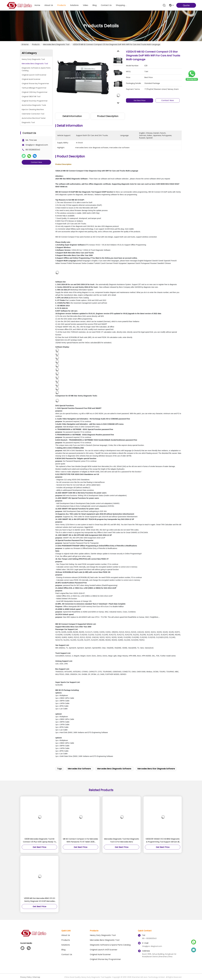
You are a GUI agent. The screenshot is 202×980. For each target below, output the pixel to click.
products (62, 5)
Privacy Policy (26, 977)
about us (49, 5)
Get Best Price (141, 100)
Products (36, 44)
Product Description (108, 116)
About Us (66, 935)
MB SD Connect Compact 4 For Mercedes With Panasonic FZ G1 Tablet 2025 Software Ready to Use (80, 840)
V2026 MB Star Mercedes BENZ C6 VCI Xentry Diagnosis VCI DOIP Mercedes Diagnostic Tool (39, 900)
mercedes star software (79, 769)
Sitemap (37, 977)
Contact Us (67, 954)
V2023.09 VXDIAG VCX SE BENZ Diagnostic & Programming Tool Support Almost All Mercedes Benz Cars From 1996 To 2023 (163, 840)
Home (37, 5)
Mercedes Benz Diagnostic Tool (56, 44)
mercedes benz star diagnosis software (156, 769)
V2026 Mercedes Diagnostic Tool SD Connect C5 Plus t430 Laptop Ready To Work (39, 840)
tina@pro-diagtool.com (37, 145)
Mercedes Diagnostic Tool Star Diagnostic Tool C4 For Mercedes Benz (122, 840)
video (86, 5)
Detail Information (72, 116)
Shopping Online (122, 5)
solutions (74, 5)
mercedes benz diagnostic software (114, 769)
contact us (106, 5)
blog (95, 5)
